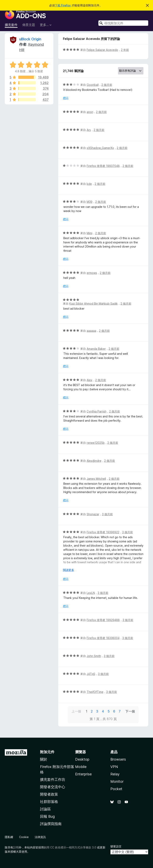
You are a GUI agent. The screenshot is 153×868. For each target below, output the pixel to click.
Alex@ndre (94, 461)
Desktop (82, 759)
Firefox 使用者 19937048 (103, 166)
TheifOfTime (95, 692)
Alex (90, 380)
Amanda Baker (96, 349)
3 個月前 (107, 514)
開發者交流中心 (53, 787)
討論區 (45, 809)
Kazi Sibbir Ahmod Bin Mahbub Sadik (94, 304)
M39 (90, 202)
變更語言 (116, 846)
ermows (92, 273)
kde (89, 184)
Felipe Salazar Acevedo (102, 50)
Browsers (118, 759)
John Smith (94, 656)
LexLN (91, 593)
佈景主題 (29, 25)
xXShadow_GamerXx (100, 148)
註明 (16, 847)
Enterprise (83, 774)
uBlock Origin (30, 39)
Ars (89, 130)
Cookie (24, 837)
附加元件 (47, 752)
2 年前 (125, 50)
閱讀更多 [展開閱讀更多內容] (69, 570)
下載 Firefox (63, 5)
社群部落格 (49, 802)
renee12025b (96, 443)
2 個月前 (107, 85)
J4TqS (91, 674)
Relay (115, 774)
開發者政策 (49, 794)
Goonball (93, 85)
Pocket (116, 789)
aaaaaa (91, 331)
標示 (66, 98)
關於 (44, 759)
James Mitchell (96, 479)
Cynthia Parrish (97, 411)
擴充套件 (11, 25)
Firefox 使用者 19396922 (103, 532)
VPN (114, 767)
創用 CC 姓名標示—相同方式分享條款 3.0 (70, 847)
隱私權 (9, 837)
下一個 (130, 711)
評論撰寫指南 (51, 824)
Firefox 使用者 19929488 (103, 620)
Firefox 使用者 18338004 (103, 638)
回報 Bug (47, 816)
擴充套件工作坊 (53, 779)
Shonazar (93, 514)
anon (90, 112)
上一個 (76, 711)
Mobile (81, 767)
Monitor (117, 781)
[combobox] (123, 23)
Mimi (90, 233)
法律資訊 (40, 837)
